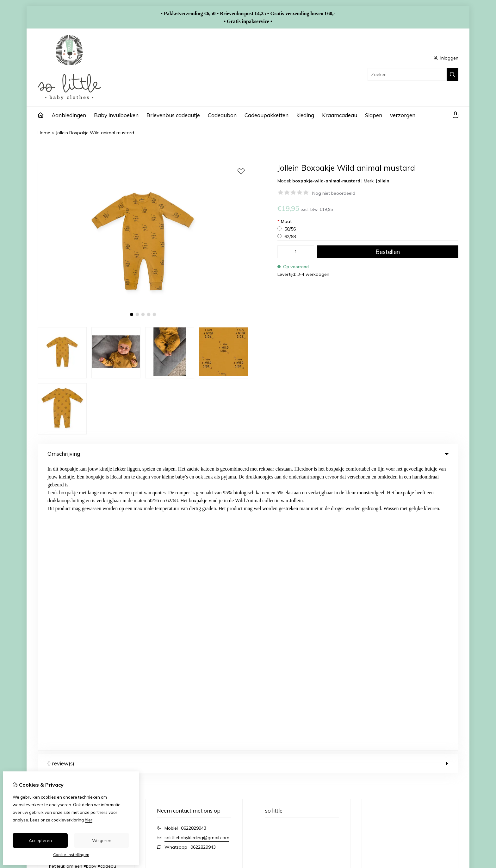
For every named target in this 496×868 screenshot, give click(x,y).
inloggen (446, 58)
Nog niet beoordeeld (334, 193)
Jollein (383, 181)
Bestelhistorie (292, 732)
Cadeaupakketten (267, 115)
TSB (455, 773)
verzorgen (403, 115)
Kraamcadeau (340, 115)
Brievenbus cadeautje (173, 115)
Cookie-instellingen (71, 855)
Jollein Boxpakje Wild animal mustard (95, 133)
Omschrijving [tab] (248, 454)
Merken (176, 721)
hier (89, 820)
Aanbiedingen (69, 115)
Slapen (374, 115)
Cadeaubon (222, 115)
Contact (413, 721)
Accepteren (40, 840)
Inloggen (287, 721)
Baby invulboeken (116, 115)
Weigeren (102, 840)
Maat (285, 221)
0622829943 (194, 541)
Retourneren (418, 732)
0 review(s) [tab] (248, 476)
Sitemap (414, 743)
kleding (305, 115)
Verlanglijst (290, 743)
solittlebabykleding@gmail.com (197, 551)
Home (44, 133)
